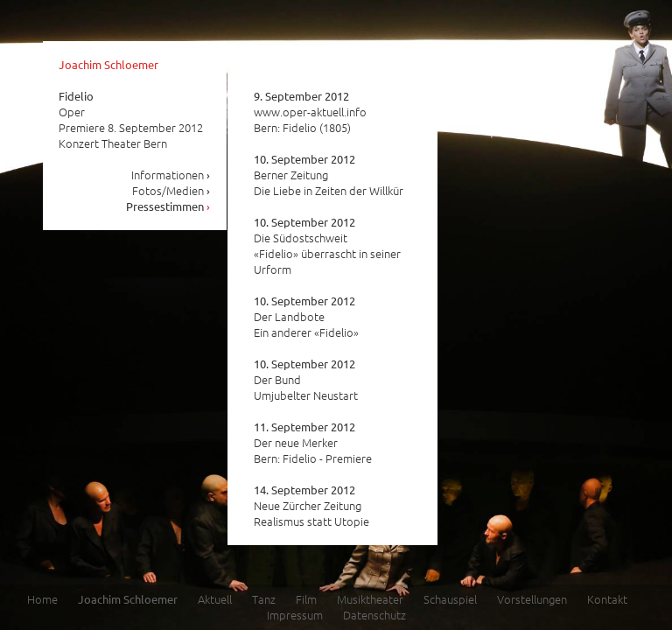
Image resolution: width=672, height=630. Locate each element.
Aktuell (215, 599)
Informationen (171, 175)
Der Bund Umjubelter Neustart (306, 380)
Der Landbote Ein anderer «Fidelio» (306, 317)
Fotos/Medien (171, 190)
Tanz (264, 599)
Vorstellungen (532, 599)
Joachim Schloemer (108, 64)
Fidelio (76, 96)
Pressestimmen (168, 206)
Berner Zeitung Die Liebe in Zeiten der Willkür (329, 175)
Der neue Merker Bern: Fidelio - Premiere (313, 443)
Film (306, 599)
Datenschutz (374, 615)
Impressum (295, 615)
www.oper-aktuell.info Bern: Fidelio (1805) (310, 112)
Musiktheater (370, 599)
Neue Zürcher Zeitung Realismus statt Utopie (311, 506)
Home (42, 599)
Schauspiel (450, 599)
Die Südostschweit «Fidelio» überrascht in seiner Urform (327, 246)
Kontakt (607, 599)
